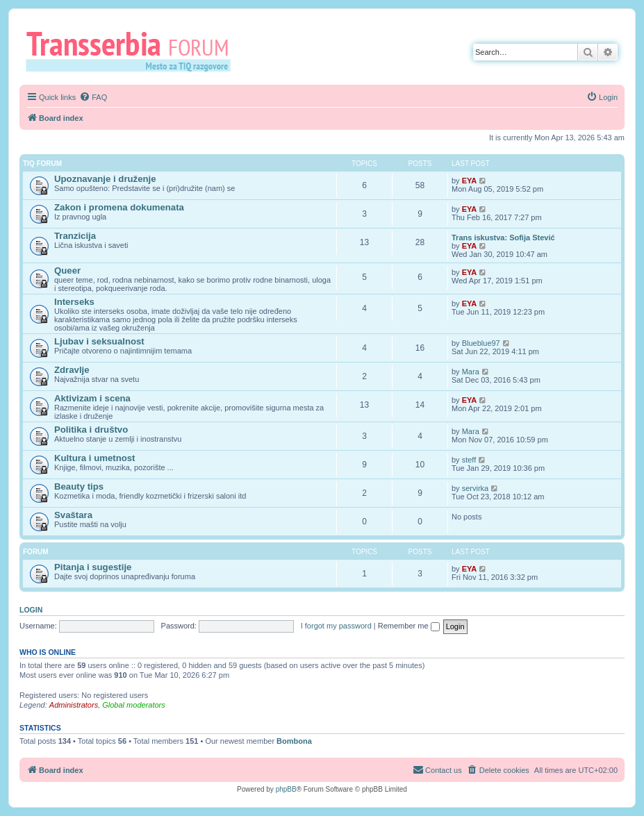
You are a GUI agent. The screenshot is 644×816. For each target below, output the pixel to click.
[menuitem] (93, 97)
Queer (67, 270)
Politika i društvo (91, 430)
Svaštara (73, 515)
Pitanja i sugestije (93, 567)
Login (31, 610)
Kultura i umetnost (95, 458)
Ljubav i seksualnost (99, 341)
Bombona (294, 741)
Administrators (74, 705)
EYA (470, 181)
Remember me (409, 626)
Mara (471, 372)
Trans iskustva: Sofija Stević (503, 238)
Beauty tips (79, 486)
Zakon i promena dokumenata (119, 207)
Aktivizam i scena (92, 398)
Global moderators (134, 705)
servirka (476, 488)
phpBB (286, 789)
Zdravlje (72, 370)
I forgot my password (336, 626)
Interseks (74, 302)
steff (469, 460)
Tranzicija (75, 236)
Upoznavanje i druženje (105, 179)
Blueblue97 (481, 343)
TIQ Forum (42, 164)
